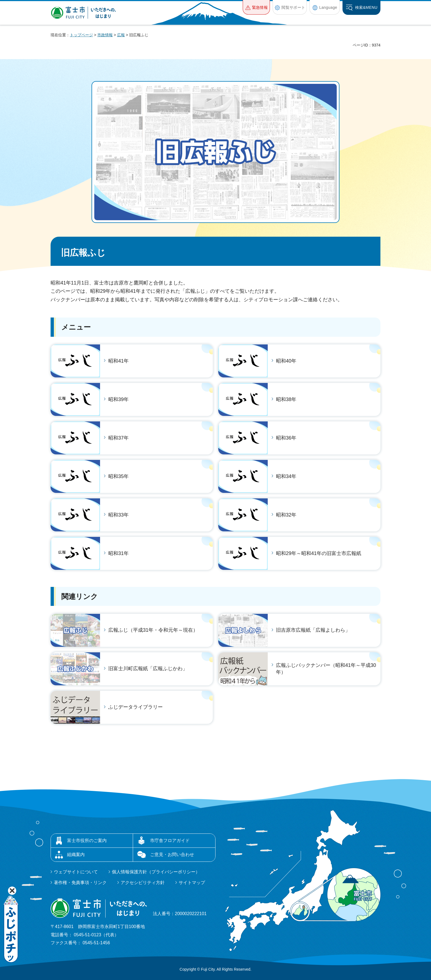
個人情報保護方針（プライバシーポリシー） (156, 872)
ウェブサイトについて (76, 872)
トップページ (81, 35)
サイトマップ (192, 883)
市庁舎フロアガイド (170, 840)
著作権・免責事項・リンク (80, 883)
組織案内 (76, 855)
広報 (121, 35)
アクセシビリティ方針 (143, 883)
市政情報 (105, 35)
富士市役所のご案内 (87, 840)
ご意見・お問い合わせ (172, 855)
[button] (256, 7)
